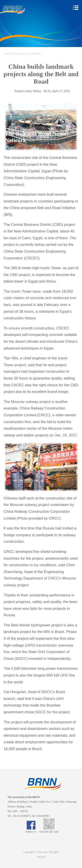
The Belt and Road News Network (23, 54)
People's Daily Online (28, 91)
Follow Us (31, 830)
